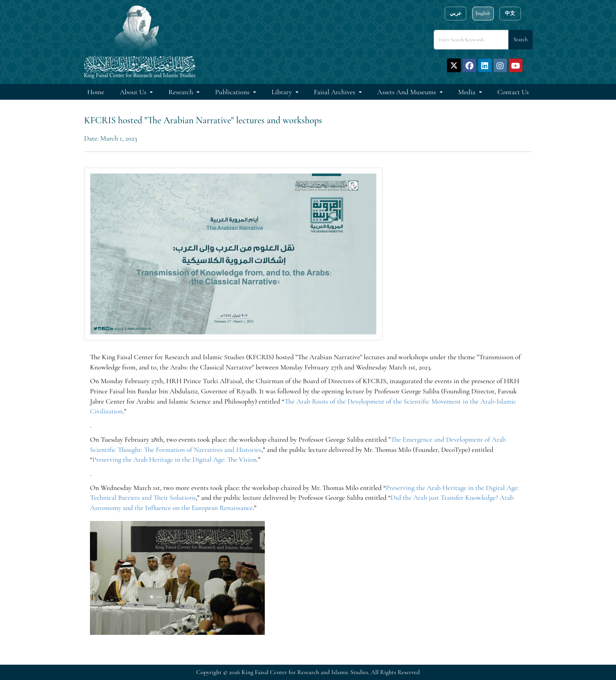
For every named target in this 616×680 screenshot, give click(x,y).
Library (282, 92)
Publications (233, 92)
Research (182, 92)
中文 (510, 13)
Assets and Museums (407, 92)
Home (96, 92)
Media (467, 92)
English (483, 13)
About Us (134, 92)
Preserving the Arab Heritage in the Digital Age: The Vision (174, 459)
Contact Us (513, 92)
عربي (456, 13)
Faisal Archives (335, 92)
